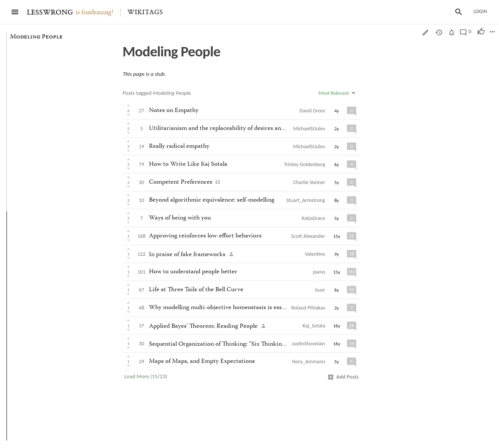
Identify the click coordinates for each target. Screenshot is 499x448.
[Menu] (15, 12)
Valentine (315, 254)
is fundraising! (95, 12)
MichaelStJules (309, 128)
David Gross (312, 111)
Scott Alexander (308, 236)
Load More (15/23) (146, 376)
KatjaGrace (313, 218)
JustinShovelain (308, 343)
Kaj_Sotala (314, 326)
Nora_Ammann (309, 361)
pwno (319, 272)
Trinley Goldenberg (305, 164)
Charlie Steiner (309, 182)
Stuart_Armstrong (306, 200)
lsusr (320, 290)
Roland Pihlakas (308, 308)
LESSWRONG (50, 13)
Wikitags (145, 12)
